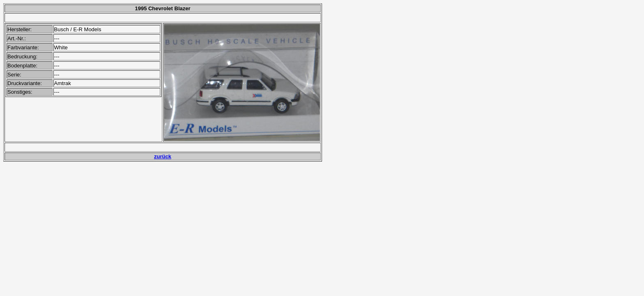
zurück (163, 156)
